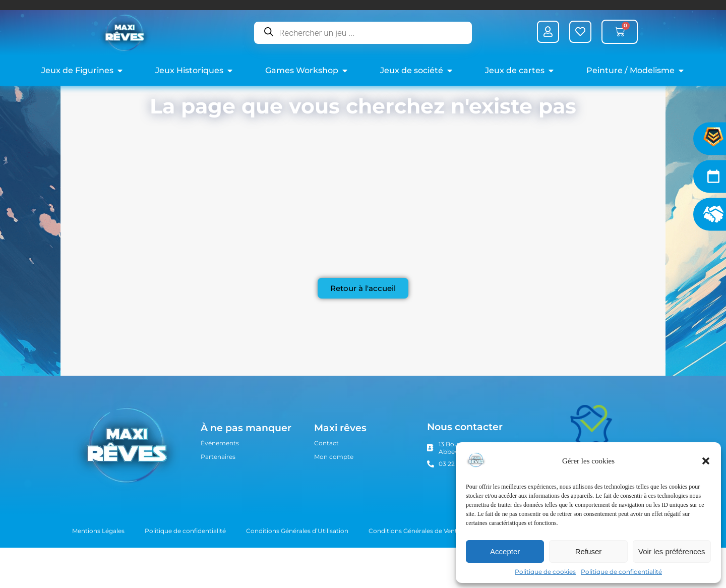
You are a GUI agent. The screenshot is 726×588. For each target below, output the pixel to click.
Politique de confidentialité (621, 572)
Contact (326, 463)
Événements (220, 463)
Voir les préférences (672, 551)
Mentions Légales (98, 551)
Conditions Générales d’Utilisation (297, 551)
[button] (706, 461)
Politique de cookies (545, 572)
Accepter (505, 551)
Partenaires (218, 477)
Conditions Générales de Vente (415, 551)
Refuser (589, 551)
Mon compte (334, 477)
